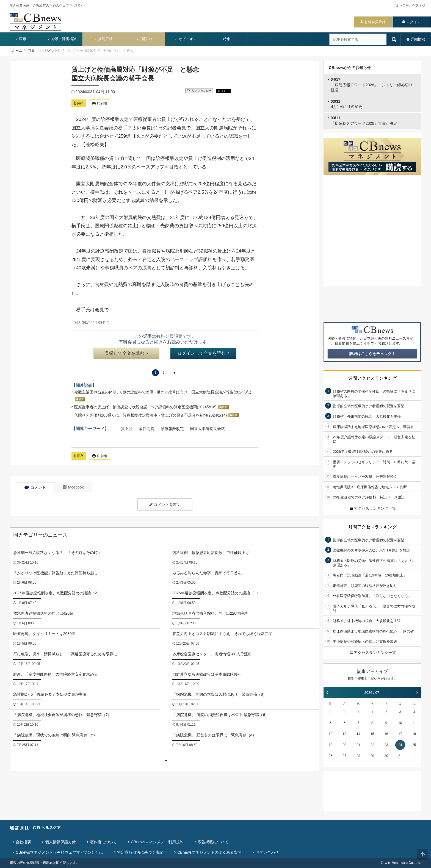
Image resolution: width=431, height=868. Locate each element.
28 (331, 712)
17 (400, 734)
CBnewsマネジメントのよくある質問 (209, 852)
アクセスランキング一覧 (372, 508)
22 (372, 745)
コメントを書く (165, 504)
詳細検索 (418, 39)
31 (400, 756)
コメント (35, 487)
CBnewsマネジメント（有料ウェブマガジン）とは (59, 852)
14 (358, 734)
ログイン (413, 22)
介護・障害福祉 (62, 39)
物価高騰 (147, 429)
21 (358, 745)
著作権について (103, 842)
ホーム (17, 51)
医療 (21, 39)
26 (331, 756)
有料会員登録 (375, 22)
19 (331, 745)
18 (414, 734)
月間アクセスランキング (372, 527)
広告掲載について (213, 842)
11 (414, 723)
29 (344, 712)
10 (400, 723)
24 (400, 745)
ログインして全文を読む (203, 353)
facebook (73, 487)
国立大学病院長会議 (208, 429)
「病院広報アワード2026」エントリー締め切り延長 (372, 85)
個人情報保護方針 (60, 842)
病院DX (144, 39)
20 (344, 745)
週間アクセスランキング (372, 378)
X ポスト (223, 91)
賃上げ (127, 429)
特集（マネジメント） (45, 51)
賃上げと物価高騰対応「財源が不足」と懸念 (100, 51)
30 (358, 712)
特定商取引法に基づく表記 (140, 852)
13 (344, 734)
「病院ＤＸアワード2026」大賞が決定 (364, 121)
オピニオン (186, 39)
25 (414, 745)
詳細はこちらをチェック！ (372, 354)
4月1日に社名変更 (346, 104)
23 (386, 745)
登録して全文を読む (126, 353)
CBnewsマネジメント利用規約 (157, 842)
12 (331, 734)
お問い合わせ (267, 852)
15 (372, 734)
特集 (227, 39)
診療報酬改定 (172, 429)
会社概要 (23, 842)
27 (344, 756)
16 (386, 734)
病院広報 (103, 39)
